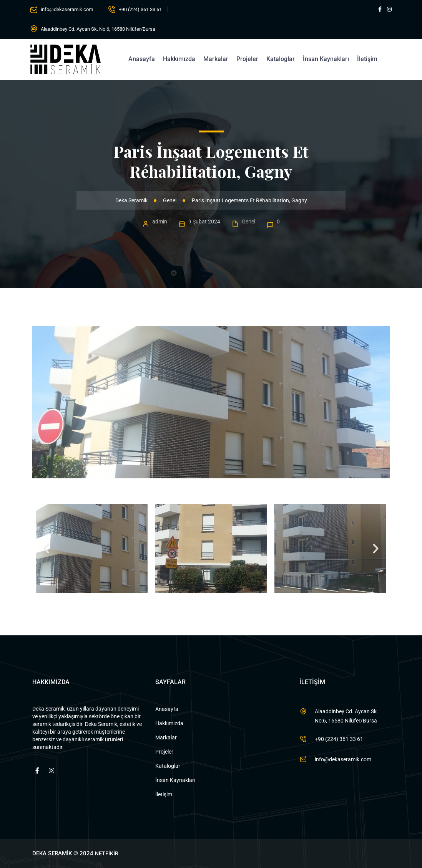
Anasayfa (142, 59)
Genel (248, 222)
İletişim (367, 59)
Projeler (247, 59)
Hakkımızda (179, 59)
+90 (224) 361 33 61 (140, 9)
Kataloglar (281, 59)
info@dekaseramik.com (67, 9)
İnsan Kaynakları (326, 59)
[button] (46, 548)
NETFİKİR (107, 853)
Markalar (216, 59)
